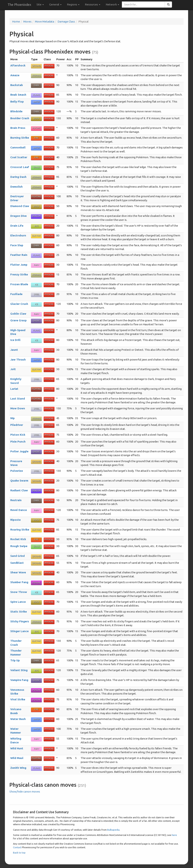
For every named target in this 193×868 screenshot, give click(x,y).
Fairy (36, 265)
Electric (36, 236)
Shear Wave (18, 572)
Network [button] (112, 4)
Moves (27, 22)
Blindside (16, 111)
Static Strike (19, 612)
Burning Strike (20, 138)
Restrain (16, 500)
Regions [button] (73, 4)
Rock (36, 118)
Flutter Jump (19, 265)
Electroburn (18, 235)
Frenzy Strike (19, 274)
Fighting (36, 196)
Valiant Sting (19, 670)
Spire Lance (18, 602)
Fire (36, 138)
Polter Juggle (19, 451)
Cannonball (18, 147)
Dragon (36, 216)
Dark (36, 85)
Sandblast (17, 563)
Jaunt (14, 350)
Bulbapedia (113, 830)
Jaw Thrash (18, 360)
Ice (36, 284)
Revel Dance (19, 510)
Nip (12, 418)
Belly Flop (17, 102)
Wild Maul (17, 758)
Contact (17, 847)
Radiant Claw (19, 490)
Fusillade (16, 294)
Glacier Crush (19, 304)
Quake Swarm (19, 481)
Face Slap (17, 245)
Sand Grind (17, 556)
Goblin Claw (18, 314)
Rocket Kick (18, 539)
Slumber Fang (19, 582)
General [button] (55, 4)
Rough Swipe (19, 546)
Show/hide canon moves (25, 792)
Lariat (14, 389)
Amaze (15, 75)
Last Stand (18, 399)
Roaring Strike (20, 530)
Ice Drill (15, 340)
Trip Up (15, 660)
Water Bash (18, 719)
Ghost (36, 321)
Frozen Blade (19, 284)
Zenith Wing (18, 768)
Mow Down (18, 408)
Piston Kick (18, 435)
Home (16, 22)
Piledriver (17, 425)
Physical (49, 66)
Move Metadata (45, 22)
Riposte (15, 520)
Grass (36, 167)
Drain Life (17, 226)
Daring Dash (18, 177)
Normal (36, 75)
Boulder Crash (20, 118)
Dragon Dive (18, 216)
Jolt (13, 369)
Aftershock (18, 65)
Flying (36, 95)
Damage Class (66, 22)
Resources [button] (93, 4)
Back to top (19, 853)
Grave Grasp (18, 320)
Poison (36, 582)
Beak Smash (18, 95)
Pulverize (17, 471)
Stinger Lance (19, 631)
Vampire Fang (19, 680)
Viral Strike (18, 699)
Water (36, 102)
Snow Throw (19, 592)
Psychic (36, 128)
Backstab (17, 85)
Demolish (16, 187)
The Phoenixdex (19, 5)
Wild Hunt (17, 748)
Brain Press (18, 128)
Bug (36, 226)
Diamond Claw (20, 206)
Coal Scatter (19, 157)
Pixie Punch (18, 442)
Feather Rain (19, 255)
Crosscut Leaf (20, 167)
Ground (36, 66)
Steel (36, 294)
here (174, 835)
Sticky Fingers (20, 621)
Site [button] (40, 4)
